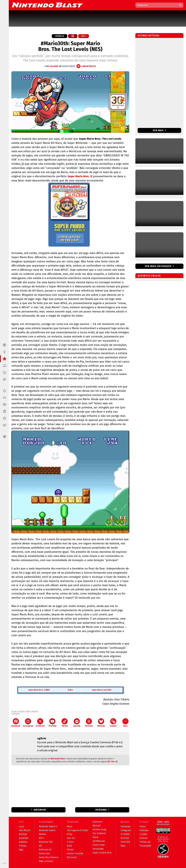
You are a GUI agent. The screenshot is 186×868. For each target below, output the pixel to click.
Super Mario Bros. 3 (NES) (39, 690)
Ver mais (159, 130)
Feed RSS (125, 842)
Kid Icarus (72, 857)
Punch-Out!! (99, 845)
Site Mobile (25, 830)
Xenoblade (98, 849)
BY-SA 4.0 (112, 762)
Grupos (113, 723)
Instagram (28, 723)
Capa (21, 827)
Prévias (23, 846)
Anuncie (144, 838)
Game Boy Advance (49, 857)
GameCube (44, 853)
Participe (144, 830)
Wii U (41, 838)
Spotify (77, 723)
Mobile (42, 834)
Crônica (60, 36)
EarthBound (99, 841)
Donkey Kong (99, 830)
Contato (143, 834)
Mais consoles (46, 861)
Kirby (70, 834)
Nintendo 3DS (46, 842)
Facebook (16, 723)
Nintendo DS (45, 850)
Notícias (23, 834)
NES (84, 36)
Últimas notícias (149, 36)
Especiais (24, 838)
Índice (70, 690)
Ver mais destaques (158, 266)
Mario (70, 827)
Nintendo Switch (47, 830)
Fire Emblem (99, 833)
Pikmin (70, 850)
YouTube (52, 723)
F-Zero (70, 842)
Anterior (40, 810)
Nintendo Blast (58, 759)
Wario (95, 837)
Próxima (101, 810)
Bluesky (101, 723)
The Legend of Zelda (77, 830)
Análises (23, 842)
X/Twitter (40, 723)
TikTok (65, 723)
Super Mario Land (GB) (102, 690)
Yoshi (69, 846)
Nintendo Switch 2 (48, 827)
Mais (125, 723)
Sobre (143, 827)
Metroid (97, 826)
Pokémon (97, 822)
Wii (40, 846)
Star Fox (71, 838)
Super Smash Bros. (102, 853)
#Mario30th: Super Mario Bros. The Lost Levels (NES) (70, 46)
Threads (89, 723)
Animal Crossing (75, 853)
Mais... (124, 846)
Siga (21, 850)
